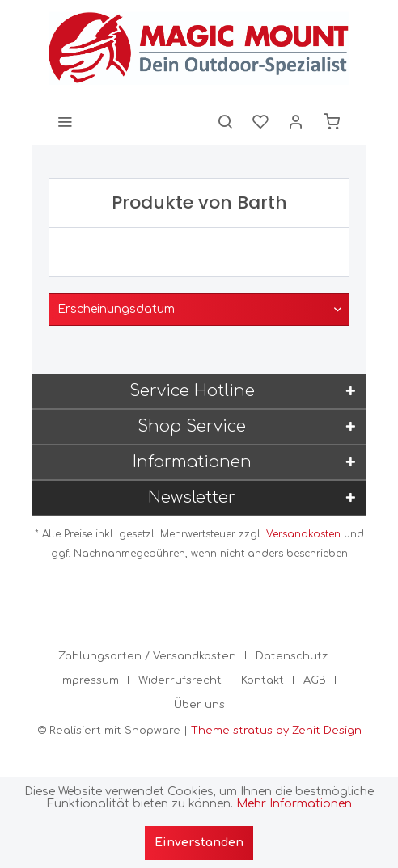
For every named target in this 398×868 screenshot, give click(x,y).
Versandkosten (303, 534)
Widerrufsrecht (180, 680)
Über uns (199, 705)
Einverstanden (199, 843)
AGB (315, 680)
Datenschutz (292, 656)
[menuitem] (65, 121)
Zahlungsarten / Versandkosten (147, 656)
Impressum (89, 680)
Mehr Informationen (294, 804)
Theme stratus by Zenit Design (276, 731)
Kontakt (263, 680)
